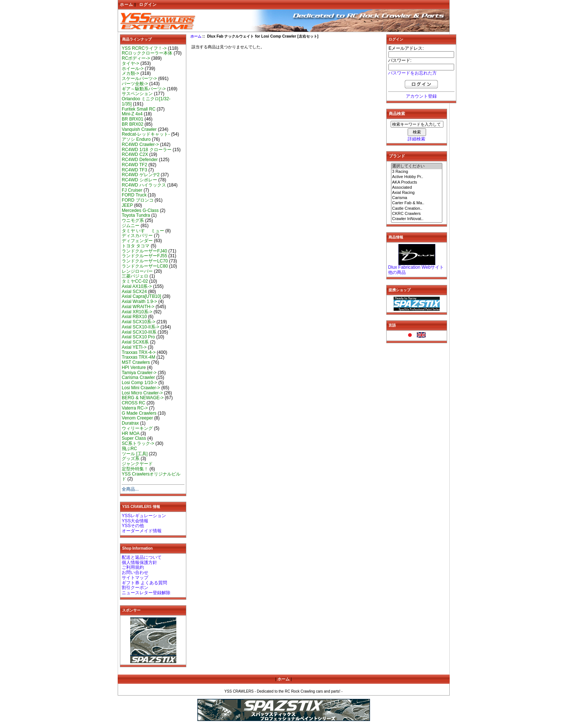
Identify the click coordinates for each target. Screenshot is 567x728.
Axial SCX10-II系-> (141, 327)
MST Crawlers (136, 362)
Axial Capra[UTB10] (141, 296)
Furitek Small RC (139, 109)
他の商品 (397, 272)
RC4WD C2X (135, 154)
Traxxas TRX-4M (139, 357)
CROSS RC (134, 403)
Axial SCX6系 (135, 342)
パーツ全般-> (135, 84)
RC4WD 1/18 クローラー (147, 150)
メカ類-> (130, 73)
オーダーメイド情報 (142, 531)
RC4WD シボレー (139, 180)
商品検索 (397, 114)
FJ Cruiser (132, 190)
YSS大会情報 (135, 521)
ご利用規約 (133, 567)
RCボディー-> (136, 58)
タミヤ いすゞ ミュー (143, 231)
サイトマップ (135, 578)
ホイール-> (133, 69)
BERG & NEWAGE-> (143, 398)
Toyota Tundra (136, 215)
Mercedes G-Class (140, 210)
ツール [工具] (135, 454)
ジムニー (131, 226)
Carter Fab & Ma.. (417, 203)
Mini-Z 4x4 (132, 114)
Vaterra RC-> (135, 408)
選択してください (417, 166)
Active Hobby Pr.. (417, 177)
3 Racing (417, 172)
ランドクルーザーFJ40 (144, 251)
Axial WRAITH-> (138, 307)
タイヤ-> (130, 63)
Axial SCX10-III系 (139, 332)
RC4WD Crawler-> (140, 144)
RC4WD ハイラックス (144, 185)
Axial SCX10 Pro (138, 337)
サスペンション (137, 94)
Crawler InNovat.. (417, 219)
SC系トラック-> (138, 443)
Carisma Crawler (138, 377)
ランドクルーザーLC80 (145, 266)
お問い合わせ (135, 572)
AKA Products (417, 182)
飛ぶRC (129, 449)
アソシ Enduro (136, 139)
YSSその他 (133, 526)
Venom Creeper (137, 418)
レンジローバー (137, 271)
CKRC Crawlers (417, 214)
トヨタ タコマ (136, 246)
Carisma (417, 198)
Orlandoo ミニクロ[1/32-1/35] (146, 101)
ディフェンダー (137, 241)
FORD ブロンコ (138, 200)
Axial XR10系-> (137, 312)
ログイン (148, 4)
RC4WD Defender (140, 160)
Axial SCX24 (134, 292)
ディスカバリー (137, 236)
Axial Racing (417, 193)
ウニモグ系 (133, 220)
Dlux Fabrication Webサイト (416, 267)
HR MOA (131, 433)
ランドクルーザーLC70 (145, 261)
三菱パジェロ (135, 276)
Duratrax (130, 423)
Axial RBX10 (134, 317)
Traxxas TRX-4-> (139, 352)
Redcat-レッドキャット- (146, 134)
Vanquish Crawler (139, 129)
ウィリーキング (137, 428)
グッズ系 (131, 459)
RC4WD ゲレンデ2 (141, 175)
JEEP (127, 205)
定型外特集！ (135, 469)
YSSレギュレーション (144, 516)
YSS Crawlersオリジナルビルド (151, 477)
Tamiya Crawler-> (139, 373)
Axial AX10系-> (137, 286)
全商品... (130, 489)
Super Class (134, 438)
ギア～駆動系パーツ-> (144, 89)
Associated (417, 188)
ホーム (127, 4)
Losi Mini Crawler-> (141, 388)
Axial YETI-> (134, 347)
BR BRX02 (132, 124)
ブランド (397, 156)
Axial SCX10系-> (139, 322)
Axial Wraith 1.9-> (139, 302)
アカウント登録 (421, 96)
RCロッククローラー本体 (147, 53)
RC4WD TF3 (134, 170)
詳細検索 (416, 139)
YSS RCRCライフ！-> (144, 48)
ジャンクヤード (137, 464)
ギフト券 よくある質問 (144, 583)
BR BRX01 (132, 119)
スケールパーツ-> (139, 79)
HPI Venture (134, 368)
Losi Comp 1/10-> (139, 383)
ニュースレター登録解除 (146, 593)
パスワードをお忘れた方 (412, 73)
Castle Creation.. (417, 209)
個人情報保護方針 (139, 562)
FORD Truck (134, 195)
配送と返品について (142, 557)
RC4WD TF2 (134, 165)
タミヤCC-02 (135, 281)
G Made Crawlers (139, 413)
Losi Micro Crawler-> (142, 393)
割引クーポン (135, 588)
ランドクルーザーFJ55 (144, 256)
